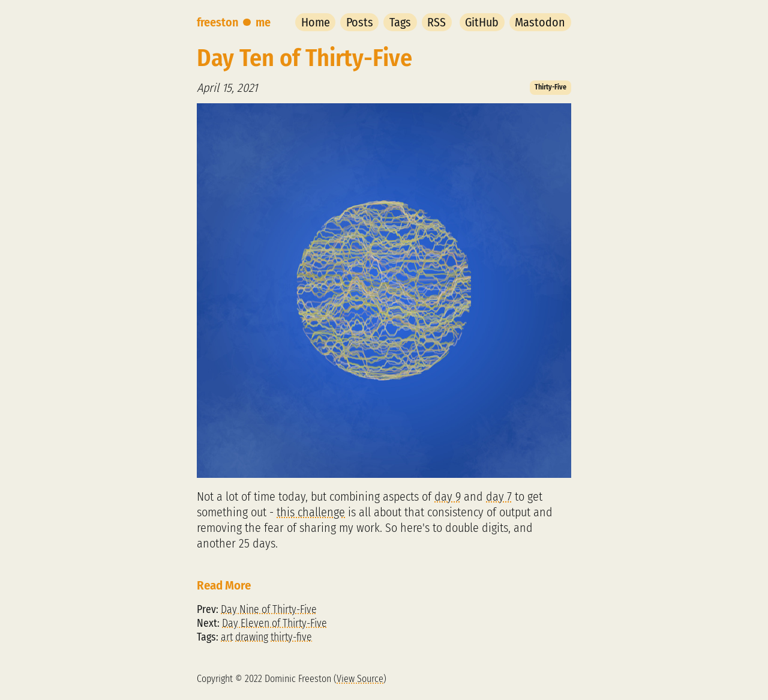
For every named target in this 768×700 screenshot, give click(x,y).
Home (316, 22)
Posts (360, 22)
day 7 (499, 496)
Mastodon (540, 22)
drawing (252, 637)
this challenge (311, 512)
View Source (360, 679)
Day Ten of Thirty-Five (304, 58)
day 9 (448, 496)
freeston (217, 22)
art (227, 637)
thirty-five (291, 637)
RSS (436, 22)
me (263, 22)
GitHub (482, 22)
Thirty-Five (550, 87)
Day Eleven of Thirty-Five (274, 623)
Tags (400, 22)
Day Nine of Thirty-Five (269, 610)
